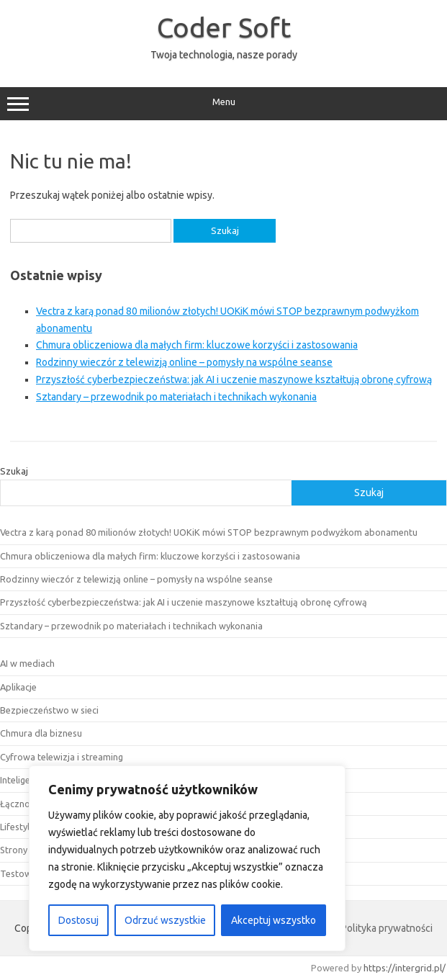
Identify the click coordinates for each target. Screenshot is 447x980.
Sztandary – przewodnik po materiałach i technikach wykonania (176, 397)
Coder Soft (224, 27)
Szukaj (14, 471)
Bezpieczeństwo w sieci (49, 710)
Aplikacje (18, 687)
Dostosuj (78, 920)
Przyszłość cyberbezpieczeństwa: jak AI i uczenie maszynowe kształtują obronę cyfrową (234, 379)
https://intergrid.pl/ (405, 968)
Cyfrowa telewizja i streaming (62, 757)
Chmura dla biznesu (41, 733)
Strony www (26, 850)
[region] (187, 858)
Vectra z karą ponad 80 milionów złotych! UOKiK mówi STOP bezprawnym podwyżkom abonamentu (209, 532)
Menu (223, 104)
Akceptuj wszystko (274, 920)
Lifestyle (17, 827)
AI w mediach (27, 663)
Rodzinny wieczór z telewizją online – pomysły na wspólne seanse (184, 362)
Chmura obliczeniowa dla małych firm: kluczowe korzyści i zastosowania (197, 345)
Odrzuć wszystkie (165, 920)
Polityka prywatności (387, 928)
